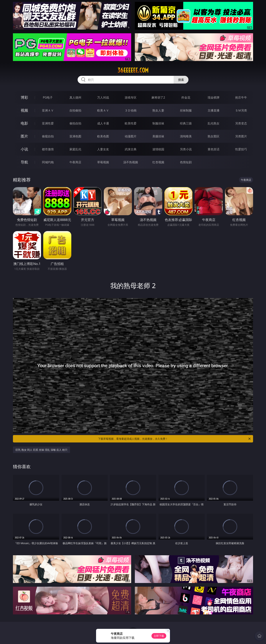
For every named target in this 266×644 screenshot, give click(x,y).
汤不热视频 (131, 162)
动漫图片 (131, 136)
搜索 (181, 80)
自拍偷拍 (75, 110)
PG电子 (48, 97)
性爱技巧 (241, 149)
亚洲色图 (75, 136)
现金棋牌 (214, 97)
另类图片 (241, 136)
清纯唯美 (186, 136)
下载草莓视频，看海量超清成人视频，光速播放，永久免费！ (175, 439)
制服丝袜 (158, 123)
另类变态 (241, 123)
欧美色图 (103, 136)
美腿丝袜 (158, 136)
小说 (24, 149)
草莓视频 (103, 162)
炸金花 (186, 97)
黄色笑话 (214, 149)
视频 (24, 110)
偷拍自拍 (75, 123)
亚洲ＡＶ (48, 110)
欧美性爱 (131, 123)
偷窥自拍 (48, 136)
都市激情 (48, 149)
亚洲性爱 (48, 123)
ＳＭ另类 (241, 110)
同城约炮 (48, 162)
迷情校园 (158, 149)
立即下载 (159, 636)
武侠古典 (131, 149)
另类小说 (186, 149)
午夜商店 (75, 162)
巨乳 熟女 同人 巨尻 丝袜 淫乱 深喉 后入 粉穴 (41, 450)
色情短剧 (186, 162)
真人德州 (75, 97)
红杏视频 (158, 162)
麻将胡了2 (158, 97)
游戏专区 (131, 97)
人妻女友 (103, 149)
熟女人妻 (158, 110)
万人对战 (103, 97)
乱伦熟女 (214, 123)
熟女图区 (214, 136)
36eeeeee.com (133, 70)
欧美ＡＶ (103, 110)
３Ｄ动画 (131, 110)
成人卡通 (103, 123)
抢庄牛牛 (241, 97)
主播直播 (214, 110)
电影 (24, 123)
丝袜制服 (186, 110)
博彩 (24, 97)
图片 (24, 136)
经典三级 (186, 123)
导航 (24, 162)
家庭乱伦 (75, 149)
